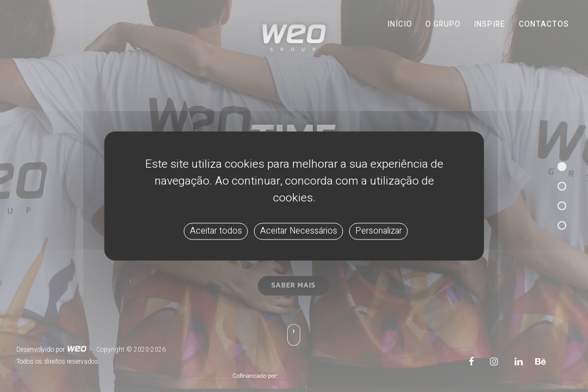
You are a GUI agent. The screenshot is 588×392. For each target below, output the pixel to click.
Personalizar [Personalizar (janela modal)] (379, 231)
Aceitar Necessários (299, 231)
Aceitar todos (216, 231)
